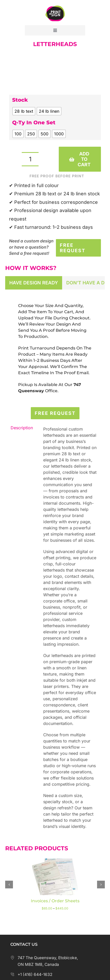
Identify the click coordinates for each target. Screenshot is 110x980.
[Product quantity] (30, 159)
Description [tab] (21, 428)
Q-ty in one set (34, 122)
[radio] (24, 111)
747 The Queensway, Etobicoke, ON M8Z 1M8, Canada (44, 961)
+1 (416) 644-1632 (31, 974)
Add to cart (80, 159)
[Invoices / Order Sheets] (55, 861)
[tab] (34, 283)
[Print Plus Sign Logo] (55, 5)
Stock (20, 100)
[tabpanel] (55, 348)
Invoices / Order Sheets (55, 901)
